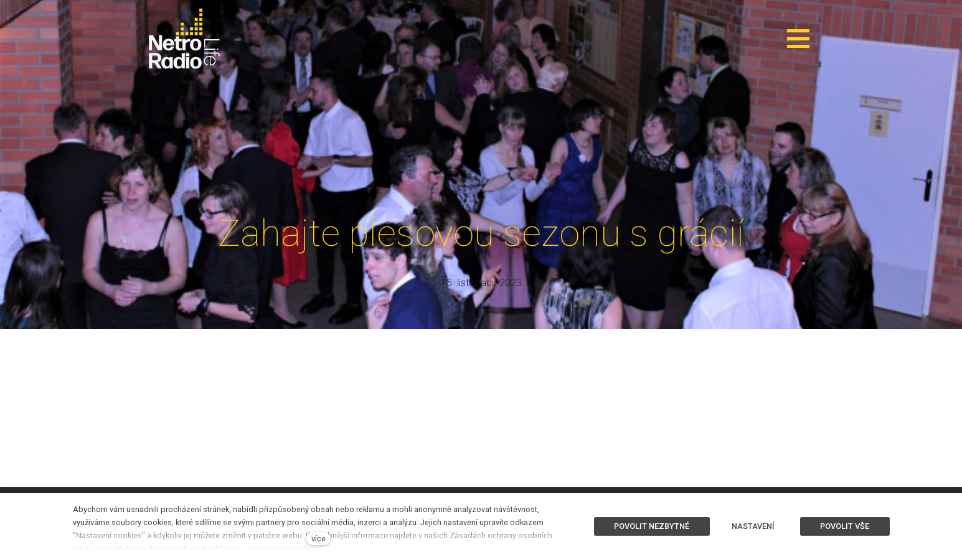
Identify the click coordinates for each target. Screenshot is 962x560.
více (318, 539)
